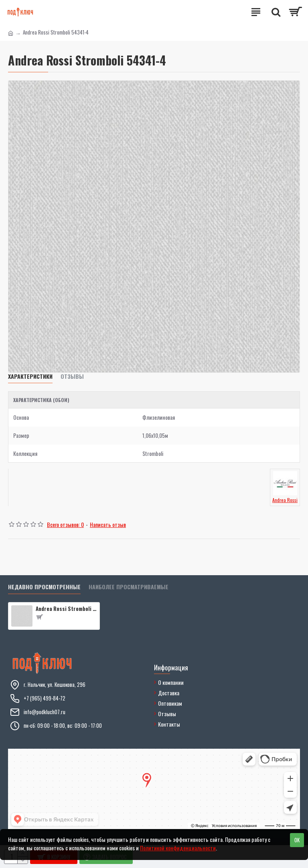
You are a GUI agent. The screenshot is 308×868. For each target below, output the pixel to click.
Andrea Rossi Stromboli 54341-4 (66, 609)
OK (297, 840)
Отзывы (72, 377)
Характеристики (30, 377)
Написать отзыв (108, 524)
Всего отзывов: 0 (65, 524)
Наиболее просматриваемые (129, 587)
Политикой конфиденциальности (178, 848)
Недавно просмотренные (44, 587)
